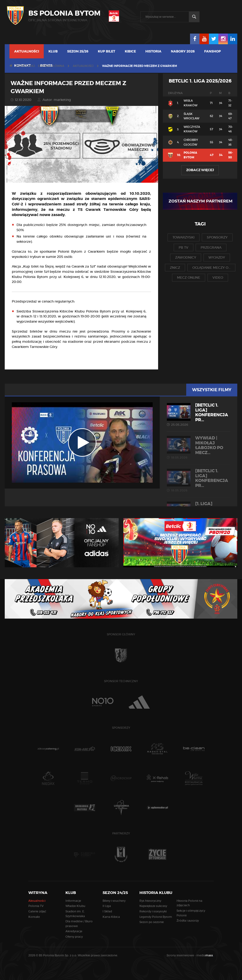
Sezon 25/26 (78, 51)
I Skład (107, 911)
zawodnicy (186, 257)
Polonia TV (36, 906)
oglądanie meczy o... (211, 268)
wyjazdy (217, 257)
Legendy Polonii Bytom (156, 917)
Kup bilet (107, 51)
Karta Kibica (111, 917)
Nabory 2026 (183, 51)
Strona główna (51, 66)
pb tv (184, 247)
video (218, 278)
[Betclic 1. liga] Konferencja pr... (199, 415)
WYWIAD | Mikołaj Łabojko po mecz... (199, 448)
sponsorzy (217, 237)
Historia (153, 51)
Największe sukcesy (153, 906)
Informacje (73, 901)
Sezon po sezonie (152, 922)
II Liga (107, 906)
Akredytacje (74, 931)
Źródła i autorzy (188, 921)
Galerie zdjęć (37, 911)
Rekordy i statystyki (153, 911)
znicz (175, 268)
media (205, 955)
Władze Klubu (75, 906)
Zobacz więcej (200, 170)
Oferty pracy (74, 937)
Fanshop (213, 51)
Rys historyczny (150, 901)
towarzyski (184, 237)
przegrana (211, 247)
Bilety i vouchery (114, 901)
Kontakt (34, 917)
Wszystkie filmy (212, 390)
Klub (53, 51)
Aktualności (27, 51)
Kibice (130, 51)
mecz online (189, 278)
